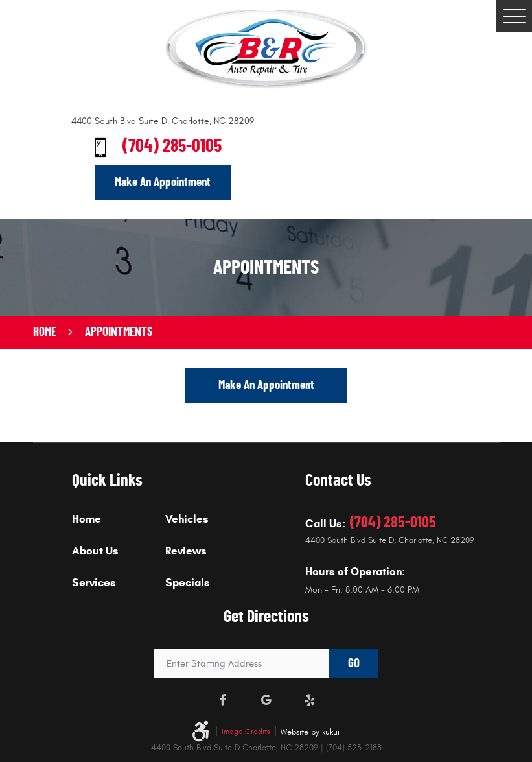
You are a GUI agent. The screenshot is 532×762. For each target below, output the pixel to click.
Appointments (119, 332)
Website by (310, 732)
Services (94, 583)
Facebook (222, 700)
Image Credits (246, 732)
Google (266, 700)
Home (45, 332)
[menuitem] (119, 529)
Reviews (186, 552)
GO (354, 664)
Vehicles (187, 520)
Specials (188, 583)
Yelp (310, 700)
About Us (95, 552)
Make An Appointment (163, 183)
